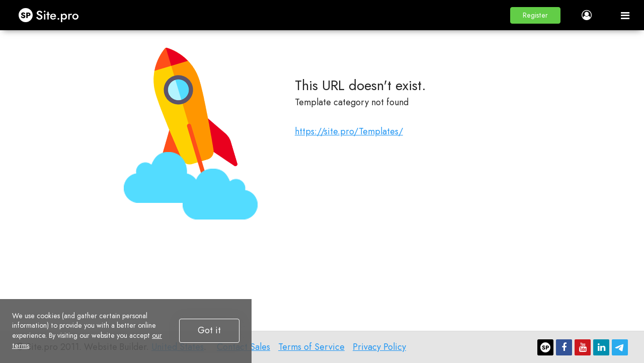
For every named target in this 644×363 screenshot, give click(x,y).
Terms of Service (311, 347)
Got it (209, 330)
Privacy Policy (379, 347)
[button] (535, 15)
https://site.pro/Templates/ (349, 131)
